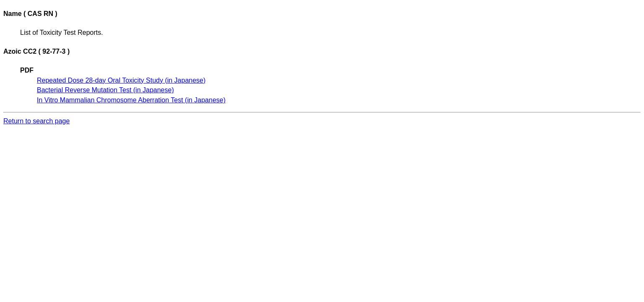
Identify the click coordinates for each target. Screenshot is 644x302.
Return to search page (36, 121)
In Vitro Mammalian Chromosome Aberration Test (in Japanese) (131, 100)
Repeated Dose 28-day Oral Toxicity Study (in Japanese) (121, 80)
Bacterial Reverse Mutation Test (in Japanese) (105, 90)
